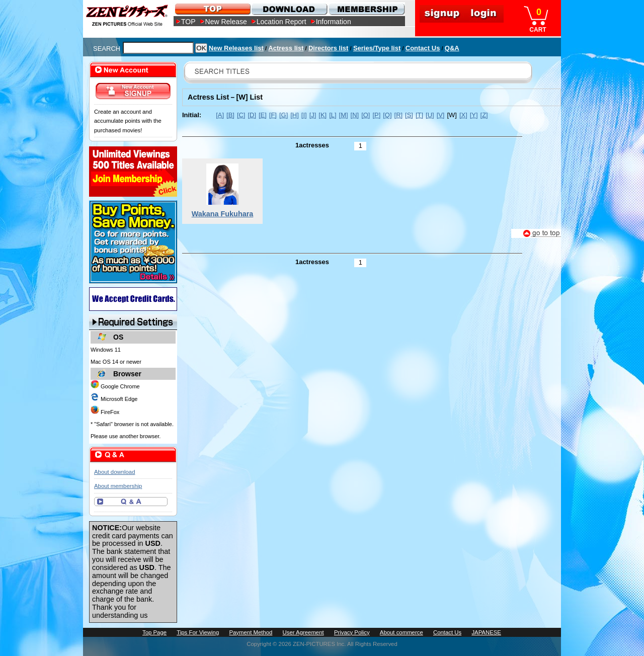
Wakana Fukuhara (223, 214)
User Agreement (303, 632)
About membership (118, 486)
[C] (241, 115)
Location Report (281, 22)
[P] (376, 115)
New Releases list (236, 48)
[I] (304, 115)
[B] (230, 115)
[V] (441, 115)
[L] (333, 115)
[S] (409, 115)
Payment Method (251, 632)
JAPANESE (486, 632)
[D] (252, 115)
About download (114, 472)
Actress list (286, 48)
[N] (355, 115)
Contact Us (423, 48)
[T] (419, 115)
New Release (226, 22)
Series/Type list (377, 48)
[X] (463, 115)
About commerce (401, 632)
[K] (323, 115)
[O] (366, 115)
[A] (220, 115)
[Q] (387, 115)
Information (334, 22)
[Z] (484, 115)
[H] (295, 115)
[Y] (474, 115)
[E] (263, 115)
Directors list (328, 48)
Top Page (154, 632)
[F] (273, 115)
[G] (284, 115)
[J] (313, 115)
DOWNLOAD (289, 9)
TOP (188, 22)
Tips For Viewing (198, 632)
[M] (344, 115)
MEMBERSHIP (366, 9)
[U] (430, 115)
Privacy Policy (352, 632)
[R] (399, 115)
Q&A (452, 48)
